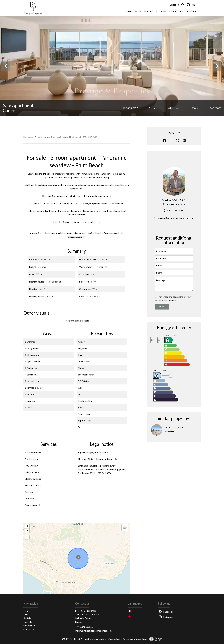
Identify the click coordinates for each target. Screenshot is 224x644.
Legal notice (100, 639)
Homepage (28, 137)
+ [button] (27, 527)
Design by (155, 639)
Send (162, 307)
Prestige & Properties (86, 611)
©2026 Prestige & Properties (76, 639)
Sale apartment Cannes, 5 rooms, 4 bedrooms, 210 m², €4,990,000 (68, 137)
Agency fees (114, 639)
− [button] (27, 531)
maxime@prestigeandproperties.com (176, 218)
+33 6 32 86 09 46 (176, 211)
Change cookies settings (135, 639)
